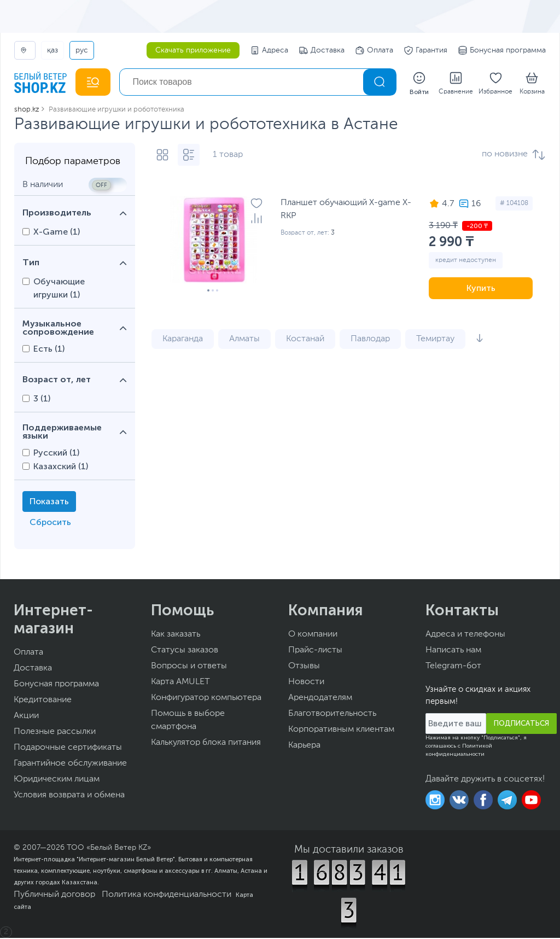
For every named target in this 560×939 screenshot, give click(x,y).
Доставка (322, 50)
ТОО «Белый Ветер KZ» (109, 849)
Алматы (244, 340)
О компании (313, 635)
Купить (481, 289)
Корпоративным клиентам (341, 731)
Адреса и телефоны (465, 635)
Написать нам (453, 651)
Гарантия (426, 50)
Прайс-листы (315, 651)
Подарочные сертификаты (68, 749)
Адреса (269, 50)
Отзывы (304, 667)
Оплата (374, 50)
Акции (26, 717)
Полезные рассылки (55, 733)
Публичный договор (54, 896)
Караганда (183, 340)
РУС (82, 50)
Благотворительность (332, 715)
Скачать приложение (193, 50)
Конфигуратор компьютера (206, 699)
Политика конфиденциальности (167, 896)
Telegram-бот (453, 667)
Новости (306, 683)
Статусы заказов (185, 651)
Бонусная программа (502, 50)
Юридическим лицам (57, 780)
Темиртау (435, 340)
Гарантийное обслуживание (70, 765)
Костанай (305, 340)
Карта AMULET (180, 683)
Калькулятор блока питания (206, 744)
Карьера (304, 746)
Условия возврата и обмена (69, 796)
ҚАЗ (52, 50)
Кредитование (43, 701)
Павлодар (370, 340)
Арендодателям (320, 699)
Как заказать (176, 635)
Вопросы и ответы (189, 667)
